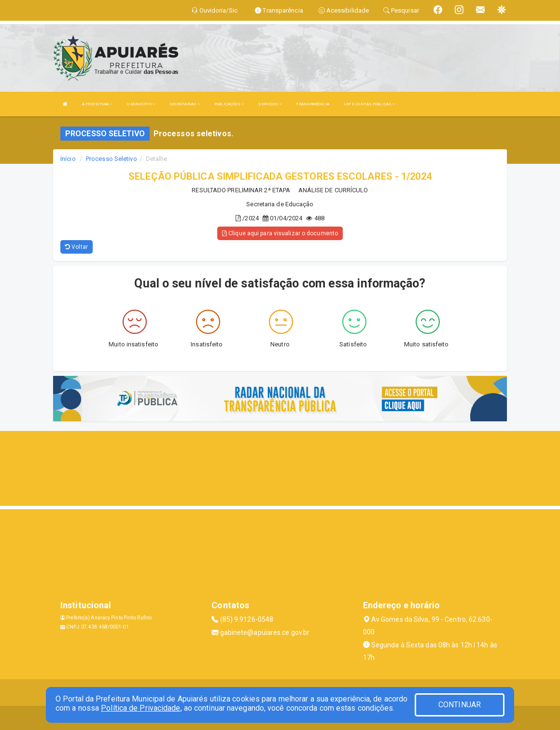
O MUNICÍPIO (141, 104)
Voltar (77, 247)
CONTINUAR (460, 705)
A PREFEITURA (97, 104)
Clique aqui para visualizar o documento (280, 233)
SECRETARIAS (185, 104)
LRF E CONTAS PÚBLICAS (369, 104)
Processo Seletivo (112, 159)
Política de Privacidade (140, 708)
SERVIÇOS (270, 104)
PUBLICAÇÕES (229, 104)
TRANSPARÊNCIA (312, 104)
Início (68, 159)
